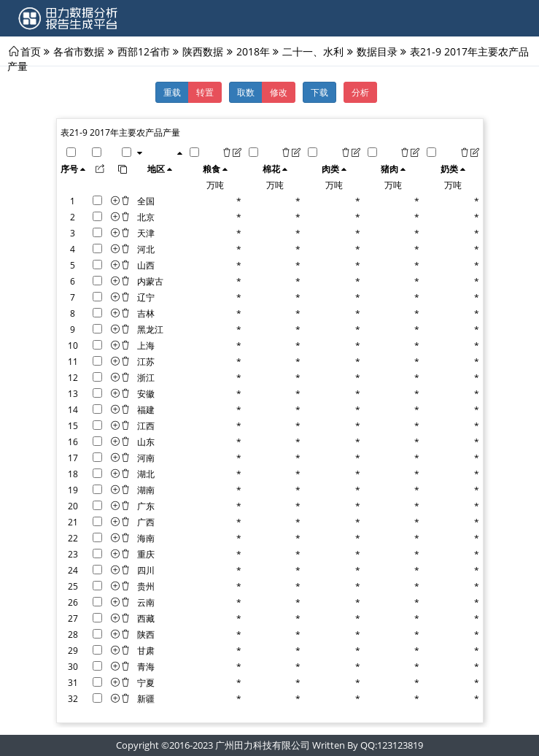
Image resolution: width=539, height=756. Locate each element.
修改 (279, 92)
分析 (360, 92)
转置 (205, 92)
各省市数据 (79, 51)
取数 (246, 92)
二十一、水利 (313, 51)
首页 (31, 51)
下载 (319, 92)
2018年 (253, 51)
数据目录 (377, 51)
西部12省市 (144, 51)
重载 (172, 92)
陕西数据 (203, 51)
